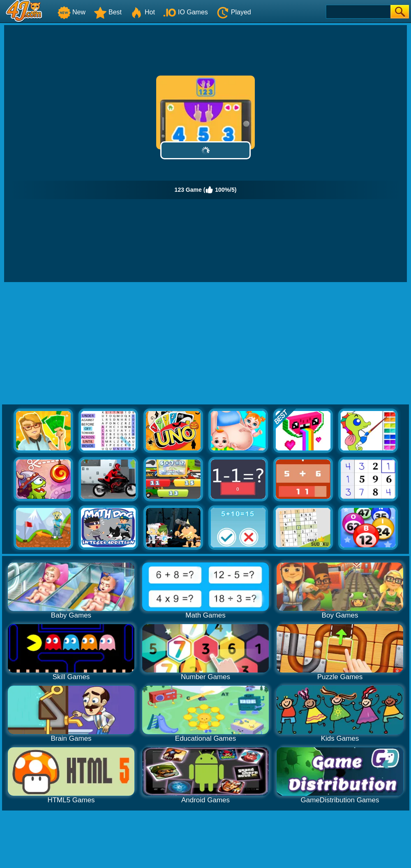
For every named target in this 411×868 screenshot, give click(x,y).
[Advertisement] (205, 344)
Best (108, 12)
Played (234, 12)
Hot (142, 12)
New (72, 12)
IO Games (186, 12)
